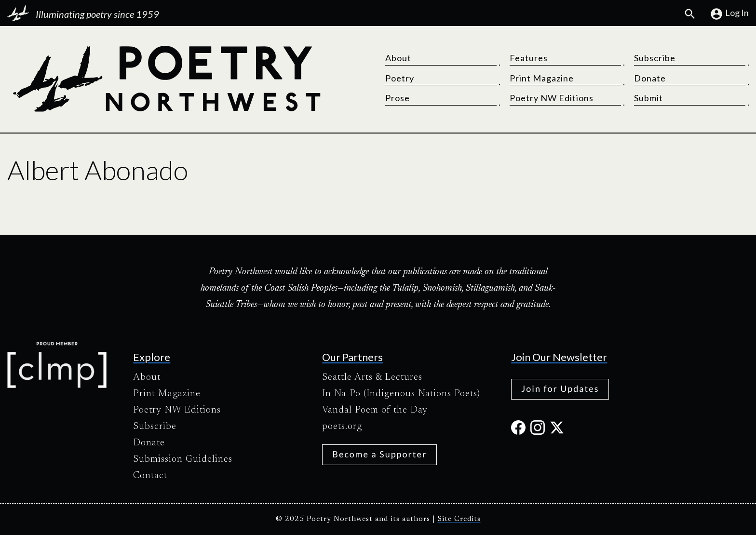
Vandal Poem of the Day (375, 410)
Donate (650, 78)
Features (529, 58)
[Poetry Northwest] (166, 79)
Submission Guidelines (183, 459)
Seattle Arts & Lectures (372, 377)
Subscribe (655, 58)
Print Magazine (542, 78)
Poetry (400, 78)
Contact (150, 476)
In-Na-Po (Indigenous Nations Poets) (401, 394)
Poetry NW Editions (552, 98)
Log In (729, 14)
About (398, 58)
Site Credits (459, 519)
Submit (648, 98)
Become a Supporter (379, 454)
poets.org (342, 427)
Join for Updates (560, 388)
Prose (398, 98)
